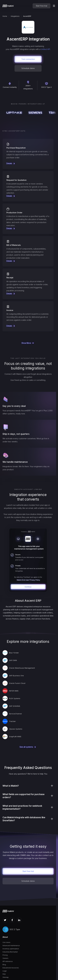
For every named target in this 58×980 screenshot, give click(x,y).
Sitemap (6, 977)
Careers (5, 958)
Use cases (6, 942)
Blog (4, 965)
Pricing (5, 955)
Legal (5, 971)
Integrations (15, 16)
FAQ (4, 974)
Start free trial (42, 6)
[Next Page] (28, 343)
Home (5, 16)
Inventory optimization (11, 949)
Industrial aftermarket (10, 952)
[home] (8, 6)
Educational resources (11, 968)
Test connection (28, 59)
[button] (54, 6)
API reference (8, 961)
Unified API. (46, 49)
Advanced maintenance (11, 946)
